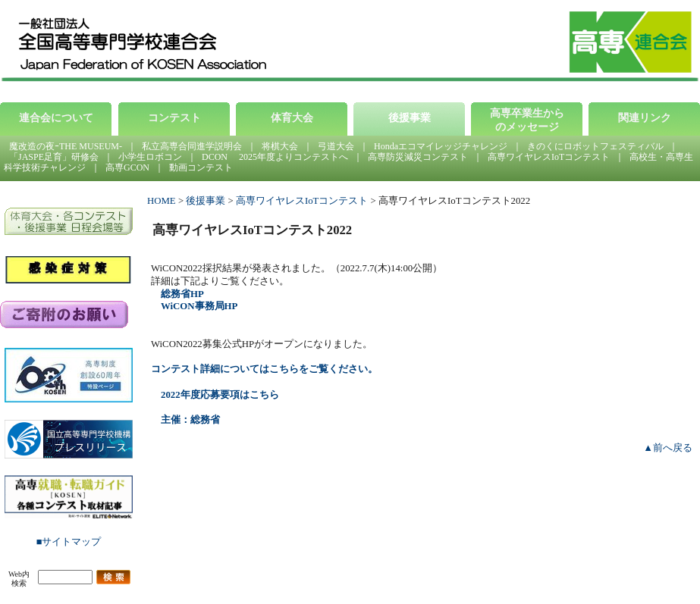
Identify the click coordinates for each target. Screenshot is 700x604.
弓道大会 (336, 146)
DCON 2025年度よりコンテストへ (275, 157)
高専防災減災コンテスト (418, 157)
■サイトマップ (69, 542)
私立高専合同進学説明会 (192, 146)
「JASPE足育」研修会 (54, 157)
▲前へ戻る (668, 448)
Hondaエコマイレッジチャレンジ (441, 146)
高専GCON (127, 167)
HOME (162, 201)
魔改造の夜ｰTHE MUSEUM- (66, 146)
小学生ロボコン (150, 157)
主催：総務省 (190, 420)
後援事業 (206, 201)
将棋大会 (280, 146)
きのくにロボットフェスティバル (595, 146)
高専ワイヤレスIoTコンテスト (549, 157)
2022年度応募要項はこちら (220, 395)
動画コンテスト (201, 167)
